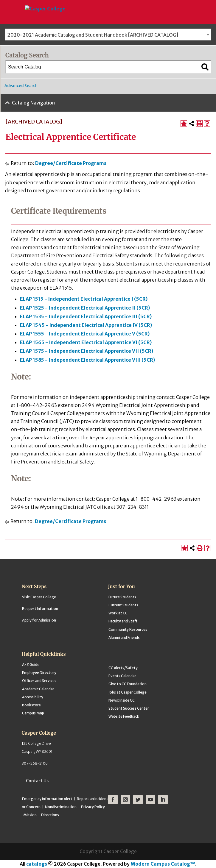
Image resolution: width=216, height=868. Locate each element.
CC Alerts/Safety (123, 668)
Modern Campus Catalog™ (163, 864)
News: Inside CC (122, 700)
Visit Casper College (39, 597)
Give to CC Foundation (128, 684)
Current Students (123, 605)
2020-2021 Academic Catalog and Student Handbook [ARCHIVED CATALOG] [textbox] (93, 35)
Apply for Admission (39, 620)
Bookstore (31, 705)
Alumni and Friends (124, 637)
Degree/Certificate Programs (71, 163)
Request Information (40, 609)
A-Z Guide (31, 665)
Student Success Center (129, 708)
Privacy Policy (93, 807)
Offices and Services (39, 681)
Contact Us (37, 781)
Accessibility (33, 697)
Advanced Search (21, 86)
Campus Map (33, 713)
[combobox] (108, 35)
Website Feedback (124, 716)
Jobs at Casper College (128, 692)
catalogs (37, 864)
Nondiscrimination (61, 807)
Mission (30, 815)
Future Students (122, 597)
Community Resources (128, 629)
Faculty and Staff (123, 621)
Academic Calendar (38, 689)
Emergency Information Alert (47, 799)
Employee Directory (39, 673)
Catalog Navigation (33, 103)
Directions (50, 815)
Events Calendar (122, 676)
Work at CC (118, 613)
